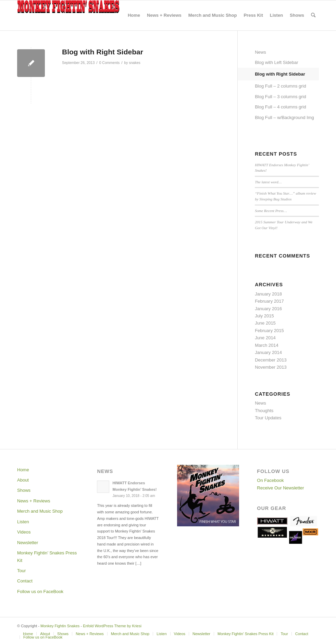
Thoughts (264, 411)
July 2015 (264, 316)
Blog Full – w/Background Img (284, 117)
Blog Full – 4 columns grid (281, 107)
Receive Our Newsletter (280, 488)
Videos (24, 532)
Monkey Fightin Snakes (60, 626)
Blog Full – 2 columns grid (281, 86)
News (260, 52)
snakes (134, 63)
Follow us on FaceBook (40, 592)
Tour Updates (268, 418)
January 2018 (268, 294)
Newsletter (28, 543)
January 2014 (268, 352)
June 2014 (265, 338)
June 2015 (265, 323)
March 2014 (267, 345)
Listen (23, 522)
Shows (24, 490)
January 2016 (268, 309)
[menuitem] (134, 15)
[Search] (313, 15)
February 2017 (269, 301)
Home (23, 470)
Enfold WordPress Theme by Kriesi (112, 626)
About (23, 480)
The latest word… (268, 182)
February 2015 (269, 331)
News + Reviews (34, 501)
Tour (21, 571)
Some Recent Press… (271, 211)
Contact (25, 581)
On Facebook (270, 480)
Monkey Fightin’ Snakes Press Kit (47, 556)
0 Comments (110, 63)
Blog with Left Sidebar (276, 62)
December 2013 (271, 360)
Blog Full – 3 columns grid (281, 97)
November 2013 (271, 367)
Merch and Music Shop (40, 511)
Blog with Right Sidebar (280, 74)
